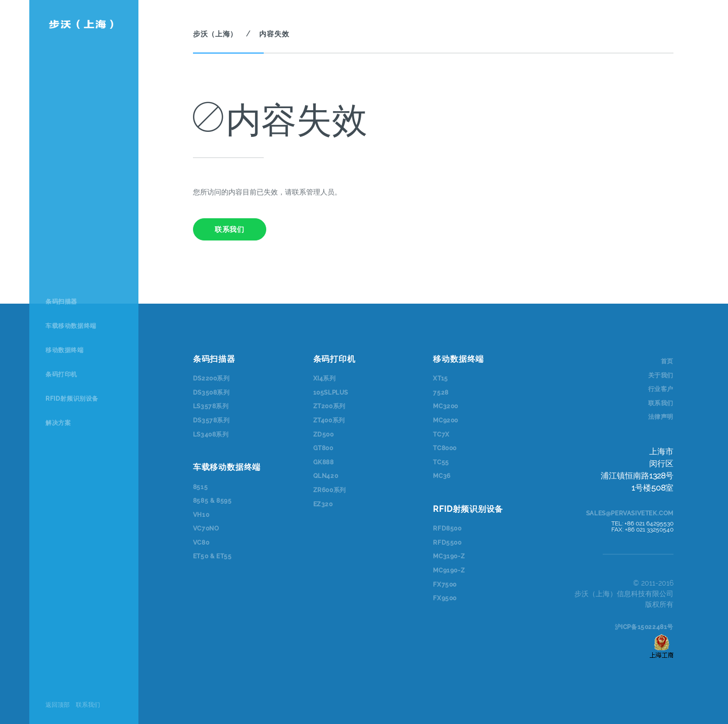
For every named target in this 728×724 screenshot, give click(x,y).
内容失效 (274, 34)
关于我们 (661, 375)
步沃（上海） (215, 34)
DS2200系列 (211, 378)
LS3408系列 (211, 435)
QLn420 (326, 476)
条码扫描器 (61, 302)
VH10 (201, 515)
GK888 (324, 462)
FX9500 (445, 598)
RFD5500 (447, 543)
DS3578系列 (211, 420)
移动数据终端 (65, 350)
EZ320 (323, 504)
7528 (441, 393)
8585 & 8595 (212, 501)
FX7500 (445, 585)
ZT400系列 (329, 420)
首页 (667, 361)
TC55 (441, 462)
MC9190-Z (449, 570)
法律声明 (661, 417)
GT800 (323, 448)
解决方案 (58, 423)
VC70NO (206, 528)
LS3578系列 (211, 406)
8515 (200, 487)
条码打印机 (61, 374)
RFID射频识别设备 (72, 399)
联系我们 (88, 705)
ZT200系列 (329, 406)
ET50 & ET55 (212, 556)
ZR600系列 (330, 490)
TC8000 (445, 448)
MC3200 (446, 406)
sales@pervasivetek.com (630, 513)
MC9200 (446, 420)
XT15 (440, 378)
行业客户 (661, 389)
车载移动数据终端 (71, 326)
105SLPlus (331, 393)
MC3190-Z (449, 556)
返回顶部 (58, 705)
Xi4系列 (325, 378)
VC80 (201, 543)
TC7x (441, 435)
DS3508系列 (211, 393)
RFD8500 (447, 528)
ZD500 (324, 435)
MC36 (442, 476)
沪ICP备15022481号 (644, 627)
